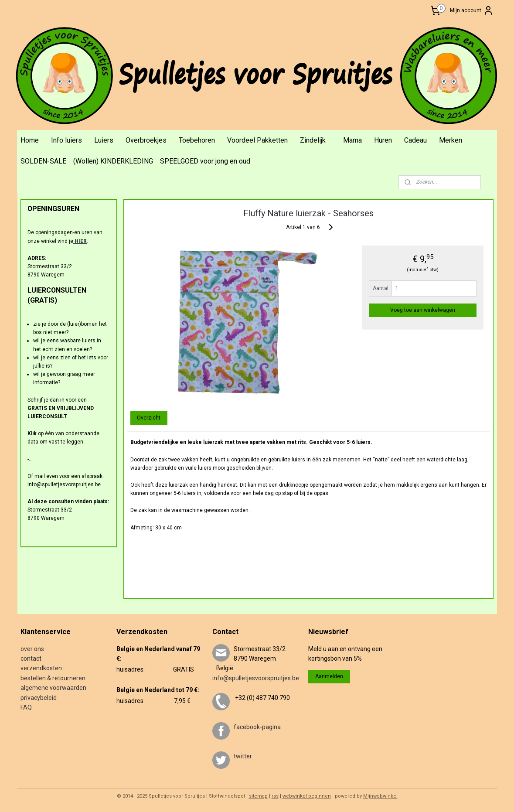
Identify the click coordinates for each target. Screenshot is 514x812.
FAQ (26, 707)
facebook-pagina (257, 727)
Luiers (104, 140)
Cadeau (415, 140)
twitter (243, 756)
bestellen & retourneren (53, 678)
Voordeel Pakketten (257, 140)
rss (275, 796)
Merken (451, 140)
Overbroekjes (146, 140)
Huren (383, 140)
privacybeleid (39, 698)
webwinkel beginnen (307, 796)
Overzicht (149, 418)
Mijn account (472, 10)
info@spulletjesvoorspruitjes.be (256, 678)
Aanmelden (329, 676)
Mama (352, 140)
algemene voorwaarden (53, 688)
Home (30, 140)
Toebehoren (197, 140)
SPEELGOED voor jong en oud (205, 161)
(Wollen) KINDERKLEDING (113, 161)
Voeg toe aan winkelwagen (423, 310)
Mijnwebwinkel (380, 796)
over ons (32, 649)
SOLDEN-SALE (43, 161)
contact (31, 658)
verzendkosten (41, 668)
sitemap (258, 796)
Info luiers (66, 140)
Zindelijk (313, 140)
